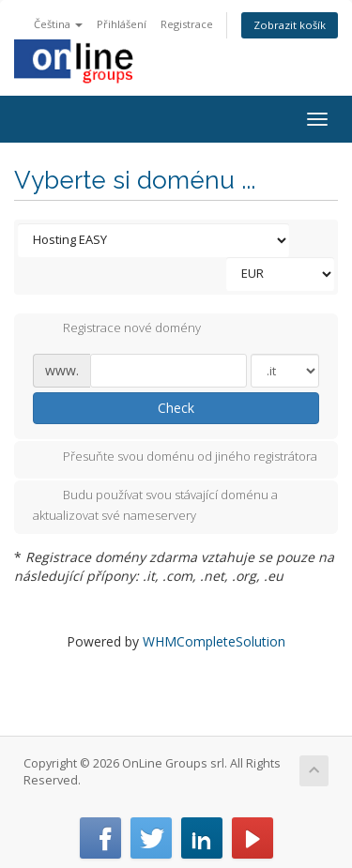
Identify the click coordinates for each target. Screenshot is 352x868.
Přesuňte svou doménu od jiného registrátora (175, 458)
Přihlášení (122, 24)
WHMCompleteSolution (214, 641)
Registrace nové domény (117, 329)
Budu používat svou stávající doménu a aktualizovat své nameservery (155, 505)
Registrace (187, 24)
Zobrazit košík (290, 25)
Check (176, 408)
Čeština (58, 24)
